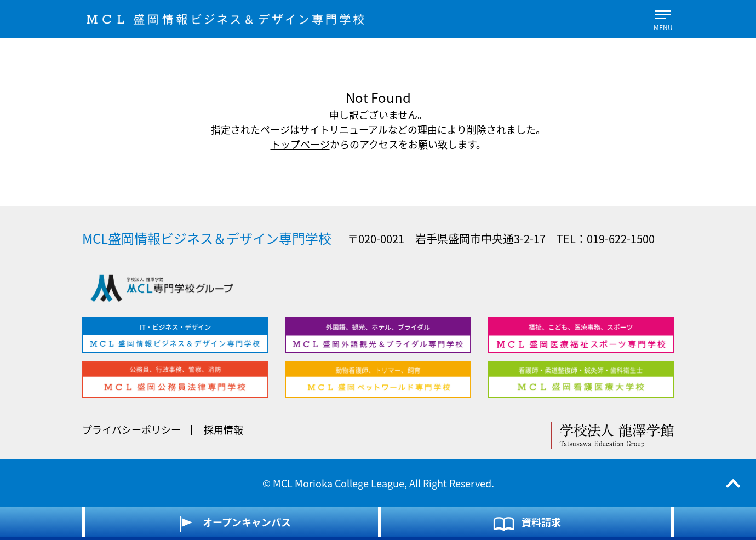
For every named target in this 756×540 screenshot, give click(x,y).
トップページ (300, 144)
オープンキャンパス (232, 524)
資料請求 (526, 524)
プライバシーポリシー (131, 430)
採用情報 (224, 430)
